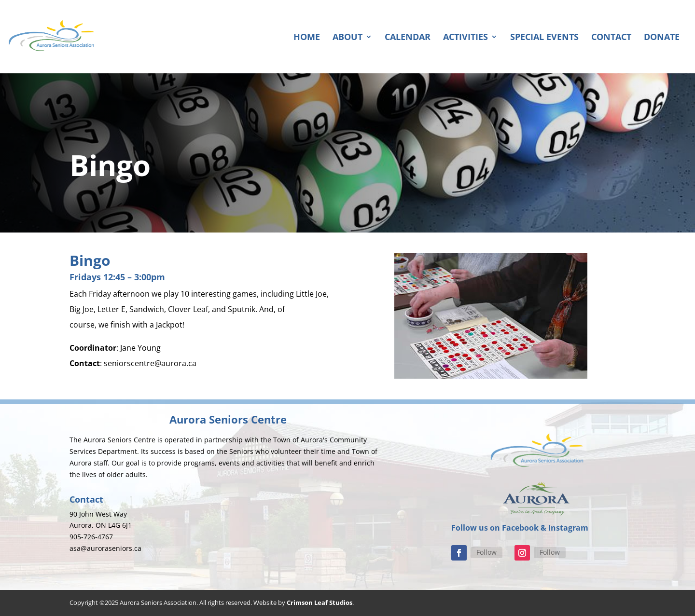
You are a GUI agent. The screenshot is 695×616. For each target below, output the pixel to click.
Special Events (544, 38)
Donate (662, 38)
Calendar (408, 38)
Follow (486, 552)
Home (307, 38)
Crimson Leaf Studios (320, 602)
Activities (466, 38)
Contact (611, 38)
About (347, 38)
